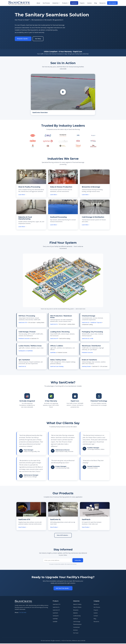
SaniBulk (55, 622)
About (38, 3)
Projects (82, 3)
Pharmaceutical (77, 625)
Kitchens (75, 631)
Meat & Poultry (77, 605)
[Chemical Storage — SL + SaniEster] (43, 279)
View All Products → (63, 536)
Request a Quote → (23, 39)
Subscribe (78, 561)
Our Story (38, 39)
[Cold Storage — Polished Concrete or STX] (75, 262)
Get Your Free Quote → (63, 589)
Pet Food (76, 634)
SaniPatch (74, 3)
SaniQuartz (56, 616)
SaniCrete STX (57, 605)
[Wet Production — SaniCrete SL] (56, 271)
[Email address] (57, 561)
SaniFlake (55, 619)
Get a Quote (112, 3)
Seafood (75, 619)
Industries (56, 3)
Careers (89, 3)
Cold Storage (77, 622)
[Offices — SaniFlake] (73, 289)
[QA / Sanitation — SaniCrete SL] (37, 289)
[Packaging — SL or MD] (76, 274)
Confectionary (77, 616)
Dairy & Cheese (77, 608)
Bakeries (75, 613)
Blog (96, 3)
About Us (96, 605)
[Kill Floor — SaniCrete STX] (39, 267)
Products (65, 3)
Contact (96, 616)
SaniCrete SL (56, 608)
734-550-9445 (23, 613)
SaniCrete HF (56, 611)
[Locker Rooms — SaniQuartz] (54, 291)
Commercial (76, 628)
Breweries (76, 611)
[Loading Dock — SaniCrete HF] (95, 263)
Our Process (46, 3)
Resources (103, 3)
